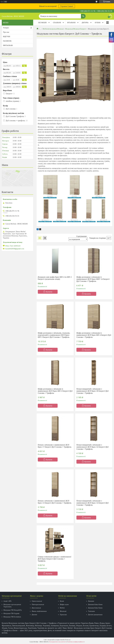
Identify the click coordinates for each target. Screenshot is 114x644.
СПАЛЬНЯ (57, 23)
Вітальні (63, 611)
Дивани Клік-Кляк (95, 604)
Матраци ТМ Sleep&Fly (13, 610)
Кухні (62, 601)
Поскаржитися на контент (58, 642)
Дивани (91, 601)
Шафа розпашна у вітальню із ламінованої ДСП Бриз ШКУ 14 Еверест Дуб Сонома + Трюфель (93, 279)
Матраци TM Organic (12, 613)
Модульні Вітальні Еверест (76, 29)
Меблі (62, 608)
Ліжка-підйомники (39, 611)
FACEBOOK (7, 41)
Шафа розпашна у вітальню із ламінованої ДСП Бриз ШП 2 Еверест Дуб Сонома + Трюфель (55, 391)
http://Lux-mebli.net (13, 246)
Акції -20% (8, 601)
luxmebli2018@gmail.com (15, 249)
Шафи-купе (64, 604)
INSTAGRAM (8, 45)
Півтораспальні (38, 604)
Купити (49, 292)
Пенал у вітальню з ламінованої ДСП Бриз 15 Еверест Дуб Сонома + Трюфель (55, 502)
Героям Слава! (67, 6)
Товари (6, 28)
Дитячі (34, 615)
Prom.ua (68, 640)
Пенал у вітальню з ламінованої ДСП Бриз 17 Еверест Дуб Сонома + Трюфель (55, 446)
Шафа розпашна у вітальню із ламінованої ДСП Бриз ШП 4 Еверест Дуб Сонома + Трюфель (94, 335)
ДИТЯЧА (85, 23)
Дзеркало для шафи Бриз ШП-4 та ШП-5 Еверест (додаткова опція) (55, 278)
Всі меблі (43, 23)
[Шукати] (83, 15)
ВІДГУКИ (7, 36)
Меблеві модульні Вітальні (53, 29)
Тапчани (91, 611)
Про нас (6, 32)
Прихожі (63, 615)
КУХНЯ (98, 23)
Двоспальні (36, 608)
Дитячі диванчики (95, 615)
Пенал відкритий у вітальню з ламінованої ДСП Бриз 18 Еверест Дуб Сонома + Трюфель (92, 391)
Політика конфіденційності (76, 642)
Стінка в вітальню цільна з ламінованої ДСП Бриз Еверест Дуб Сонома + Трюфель (55, 559)
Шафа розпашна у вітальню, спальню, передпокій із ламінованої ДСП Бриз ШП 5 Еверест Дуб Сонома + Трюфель (54, 335)
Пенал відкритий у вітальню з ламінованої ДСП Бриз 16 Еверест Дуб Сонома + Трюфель (92, 447)
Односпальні (37, 601)
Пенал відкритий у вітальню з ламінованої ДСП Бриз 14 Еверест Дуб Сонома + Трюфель (92, 503)
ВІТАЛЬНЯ (71, 23)
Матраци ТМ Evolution (12, 617)
